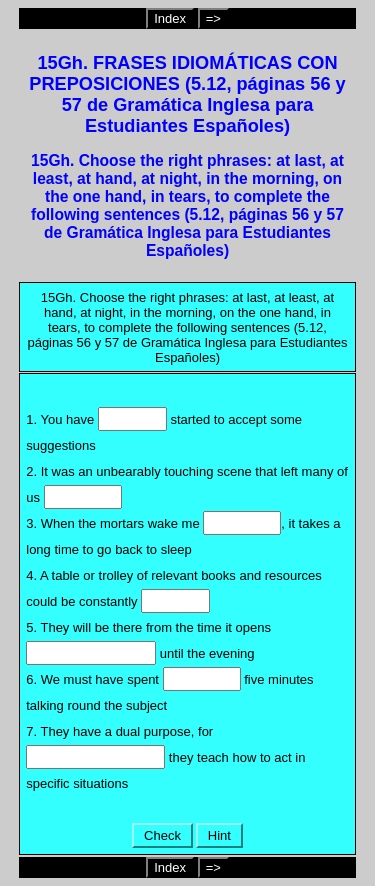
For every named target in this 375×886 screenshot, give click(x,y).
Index (170, 18)
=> (213, 18)
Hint (219, 835)
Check (162, 835)
